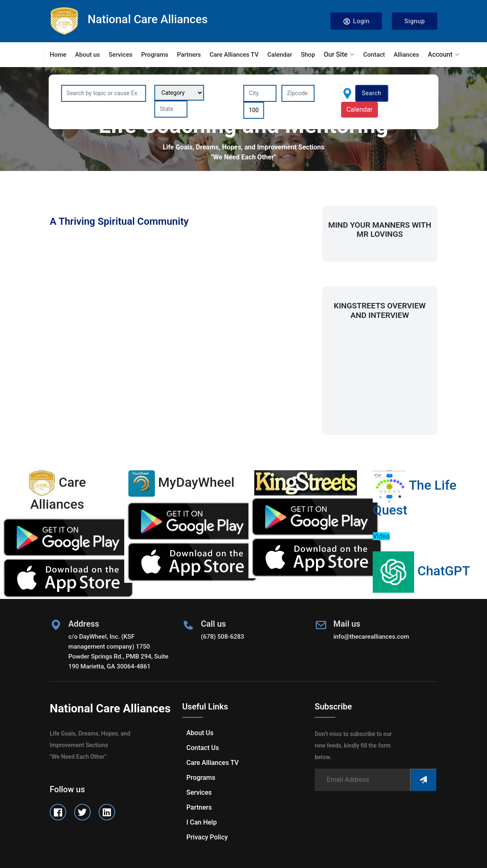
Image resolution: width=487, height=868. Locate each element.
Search (372, 93)
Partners (189, 55)
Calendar (280, 55)
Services (120, 55)
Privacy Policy (207, 837)
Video (381, 536)
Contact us (203, 748)
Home (58, 55)
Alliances (406, 55)
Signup (415, 21)
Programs (155, 55)
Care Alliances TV (234, 55)
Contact (374, 55)
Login (356, 21)
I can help (201, 822)
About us (87, 55)
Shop (308, 55)
